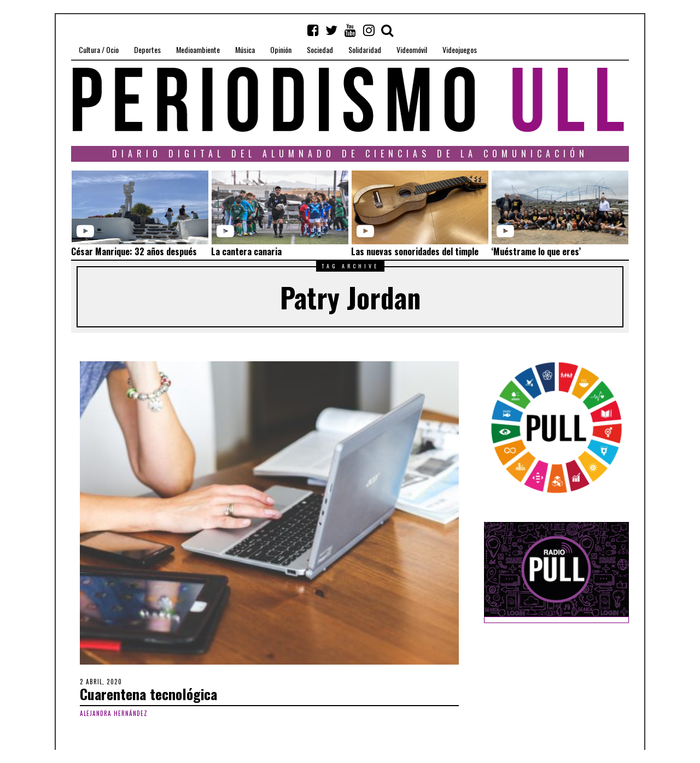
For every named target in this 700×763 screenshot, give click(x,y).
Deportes (147, 49)
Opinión (281, 49)
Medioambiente (198, 49)
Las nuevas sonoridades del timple (415, 251)
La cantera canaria (246, 251)
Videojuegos (460, 49)
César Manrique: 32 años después (134, 251)
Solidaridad (365, 49)
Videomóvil (412, 49)
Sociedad (320, 49)
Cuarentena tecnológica (148, 694)
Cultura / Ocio (99, 49)
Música (245, 49)
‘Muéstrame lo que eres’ (536, 251)
